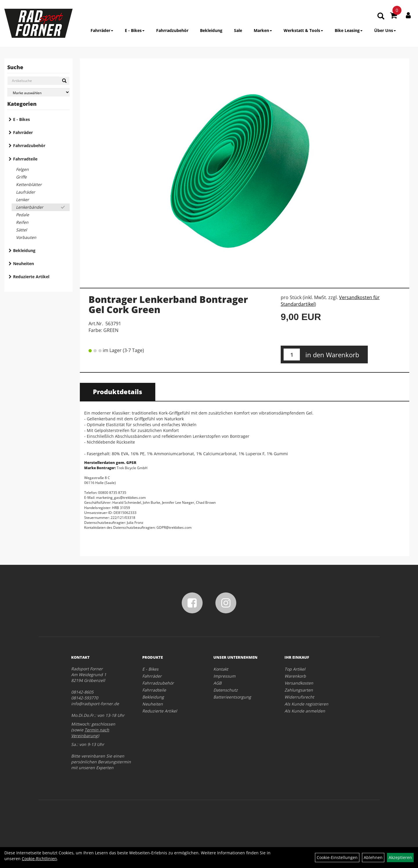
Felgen (22, 169)
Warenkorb (295, 676)
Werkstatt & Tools (303, 30)
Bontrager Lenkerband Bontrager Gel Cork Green (168, 304)
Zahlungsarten (299, 690)
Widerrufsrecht (299, 697)
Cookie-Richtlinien (39, 859)
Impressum (224, 676)
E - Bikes (135, 30)
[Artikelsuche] (381, 16)
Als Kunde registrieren (306, 704)
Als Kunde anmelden (305, 711)
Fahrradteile (25, 159)
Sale (238, 30)
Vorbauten (26, 237)
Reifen (22, 222)
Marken (263, 30)
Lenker (22, 200)
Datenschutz (226, 690)
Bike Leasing (349, 30)
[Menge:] (292, 354)
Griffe (21, 177)
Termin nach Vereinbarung (90, 733)
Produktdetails (118, 392)
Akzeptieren (400, 857)
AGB (217, 683)
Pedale (22, 215)
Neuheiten (24, 264)
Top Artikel (295, 669)
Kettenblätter (29, 184)
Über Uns (385, 30)
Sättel (21, 230)
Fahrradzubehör (172, 30)
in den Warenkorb (332, 355)
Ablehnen (373, 857)
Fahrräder (102, 30)
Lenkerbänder (30, 207)
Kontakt (221, 669)
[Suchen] (64, 81)
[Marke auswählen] (38, 92)
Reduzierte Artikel (31, 277)
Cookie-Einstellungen (337, 857)
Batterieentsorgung (232, 697)
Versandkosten (299, 683)
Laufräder (26, 192)
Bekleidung (211, 30)
